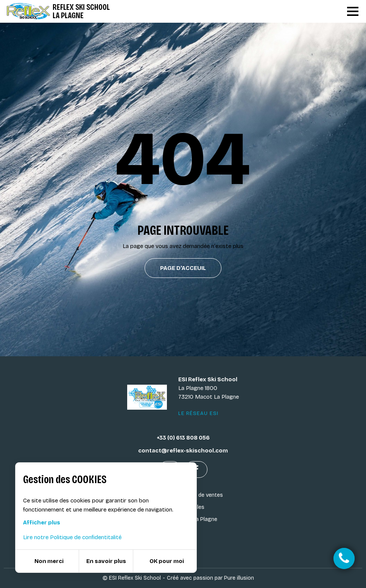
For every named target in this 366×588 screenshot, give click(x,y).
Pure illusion (239, 578)
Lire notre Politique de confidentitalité (72, 537)
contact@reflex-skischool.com (183, 451)
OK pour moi (167, 561)
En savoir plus (106, 561)
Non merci (49, 561)
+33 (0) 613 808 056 (183, 438)
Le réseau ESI (199, 413)
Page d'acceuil (183, 268)
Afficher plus (42, 522)
